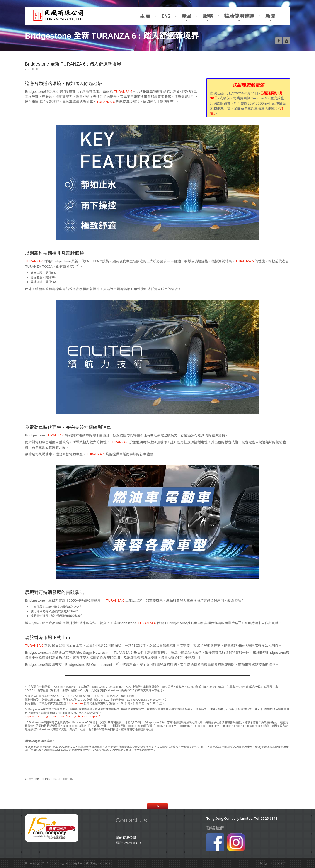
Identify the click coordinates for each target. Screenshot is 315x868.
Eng (166, 16)
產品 (187, 16)
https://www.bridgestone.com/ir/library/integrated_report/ (62, 716)
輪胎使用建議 (239, 16)
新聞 (270, 16)
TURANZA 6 (123, 91)
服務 (208, 16)
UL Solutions (76, 703)
